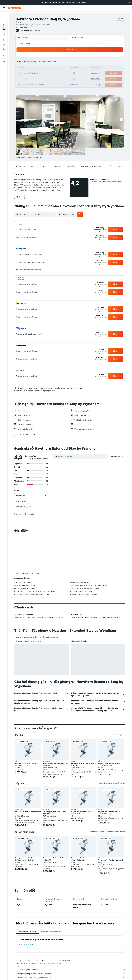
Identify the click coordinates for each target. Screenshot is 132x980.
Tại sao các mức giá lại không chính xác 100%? (71, 978)
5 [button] (42, 63)
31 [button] (31, 84)
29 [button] (57, 79)
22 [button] (57, 73)
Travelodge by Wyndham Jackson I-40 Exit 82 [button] (83, 764)
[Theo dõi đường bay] (4, 35)
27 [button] (47, 79)
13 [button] (47, 68)
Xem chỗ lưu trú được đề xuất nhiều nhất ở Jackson (107, 832)
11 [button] (36, 68)
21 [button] (52, 73)
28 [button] (52, 79)
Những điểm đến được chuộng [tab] (52, 931)
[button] (130, 2)
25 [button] (36, 79)
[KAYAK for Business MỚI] (4, 39)
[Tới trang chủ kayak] (15, 8)
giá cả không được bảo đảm (54, 963)
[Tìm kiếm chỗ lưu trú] (4, 19)
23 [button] (62, 73)
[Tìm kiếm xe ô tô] (4, 24)
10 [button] (31, 68)
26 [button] (42, 79)
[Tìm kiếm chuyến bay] (4, 15)
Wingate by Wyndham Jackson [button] (26, 763)
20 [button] (47, 73)
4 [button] (36, 63)
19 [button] (42, 73)
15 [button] (57, 68)
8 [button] (57, 63)
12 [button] (42, 68)
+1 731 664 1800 (22, 27)
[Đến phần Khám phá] (4, 30)
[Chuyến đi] (4, 45)
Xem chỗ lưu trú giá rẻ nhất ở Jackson (112, 783)
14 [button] (52, 68)
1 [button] (57, 58)
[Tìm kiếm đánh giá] (82, 456)
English (83, 2)
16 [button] (62, 68)
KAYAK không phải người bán (71, 970)
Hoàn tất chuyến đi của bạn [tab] (28, 931)
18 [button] (36, 73)
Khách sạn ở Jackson (26, 944)
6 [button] (47, 63)
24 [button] (31, 79)
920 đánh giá (35, 30)
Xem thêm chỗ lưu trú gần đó (115, 735)
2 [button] (62, 58)
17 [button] (31, 73)
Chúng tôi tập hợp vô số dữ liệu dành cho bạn (71, 974)
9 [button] (62, 63)
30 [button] (62, 79)
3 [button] (31, 63)
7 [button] (52, 63)
